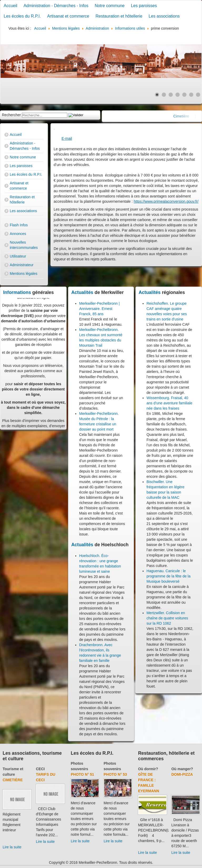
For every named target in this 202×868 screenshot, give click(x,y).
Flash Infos (19, 225)
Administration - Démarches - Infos (56, 6)
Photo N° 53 (115, 774)
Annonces (18, 234)
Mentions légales (24, 274)
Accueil (11, 6)
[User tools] (54, 129)
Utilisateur (18, 256)
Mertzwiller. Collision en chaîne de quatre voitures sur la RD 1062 (167, 618)
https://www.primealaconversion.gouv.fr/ (166, 201)
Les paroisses (144, 6)
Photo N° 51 (82, 774)
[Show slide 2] (164, 95)
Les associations (164, 16)
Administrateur (22, 265)
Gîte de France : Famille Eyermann (149, 783)
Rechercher (11, 115)
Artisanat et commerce (68, 16)
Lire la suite (12, 847)
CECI (40, 769)
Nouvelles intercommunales (24, 245)
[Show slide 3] (171, 95)
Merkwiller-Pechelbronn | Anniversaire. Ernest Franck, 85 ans (99, 309)
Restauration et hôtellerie (119, 16)
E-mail (67, 138)
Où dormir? (148, 769)
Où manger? (182, 769)
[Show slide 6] (191, 95)
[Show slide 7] (198, 95)
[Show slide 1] (157, 95)
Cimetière (13, 780)
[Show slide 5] (184, 95)
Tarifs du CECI (46, 777)
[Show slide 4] (178, 95)
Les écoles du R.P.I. (22, 16)
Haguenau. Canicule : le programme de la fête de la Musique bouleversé (168, 576)
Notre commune (110, 6)
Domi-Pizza (182, 774)
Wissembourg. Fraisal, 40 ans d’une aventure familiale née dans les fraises (169, 403)
